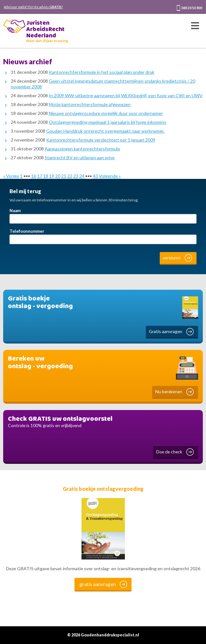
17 (40, 176)
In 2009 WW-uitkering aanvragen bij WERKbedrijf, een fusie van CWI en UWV (126, 95)
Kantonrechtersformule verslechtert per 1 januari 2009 (101, 140)
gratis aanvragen (98, 584)
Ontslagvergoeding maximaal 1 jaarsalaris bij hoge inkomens (108, 122)
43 (95, 176)
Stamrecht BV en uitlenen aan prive (80, 158)
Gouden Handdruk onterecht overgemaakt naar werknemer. (105, 131)
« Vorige (11, 176)
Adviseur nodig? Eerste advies (33, 7)
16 (34, 176)
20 (58, 176)
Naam (15, 211)
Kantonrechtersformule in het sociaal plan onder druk (102, 72)
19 (52, 176)
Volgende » (110, 176)
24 (82, 176)
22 (70, 176)
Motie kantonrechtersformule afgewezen (90, 104)
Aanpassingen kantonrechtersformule (82, 149)
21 (64, 176)
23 (76, 176)
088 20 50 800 (192, 8)
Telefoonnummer (27, 231)
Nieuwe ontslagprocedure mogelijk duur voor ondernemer (106, 113)
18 (46, 176)
